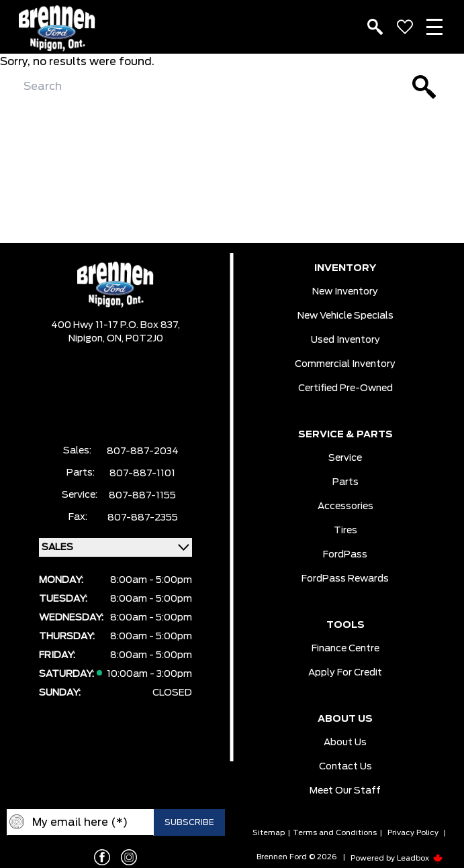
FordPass (345, 555)
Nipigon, (88, 339)
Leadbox (420, 858)
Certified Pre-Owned (345, 388)
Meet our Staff (345, 791)
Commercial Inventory (345, 364)
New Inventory (345, 292)
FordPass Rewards (345, 579)
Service (345, 458)
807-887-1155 (142, 496)
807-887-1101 (142, 474)
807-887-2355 (143, 518)
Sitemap (269, 833)
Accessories (345, 506)
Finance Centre (345, 649)
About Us (345, 743)
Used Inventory (345, 340)
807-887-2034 (143, 451)
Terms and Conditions (335, 833)
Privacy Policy (413, 833)
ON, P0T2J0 (135, 339)
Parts (345, 482)
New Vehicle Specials (345, 316)
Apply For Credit (345, 673)
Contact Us (345, 767)
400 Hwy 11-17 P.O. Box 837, (115, 325)
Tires (345, 531)
